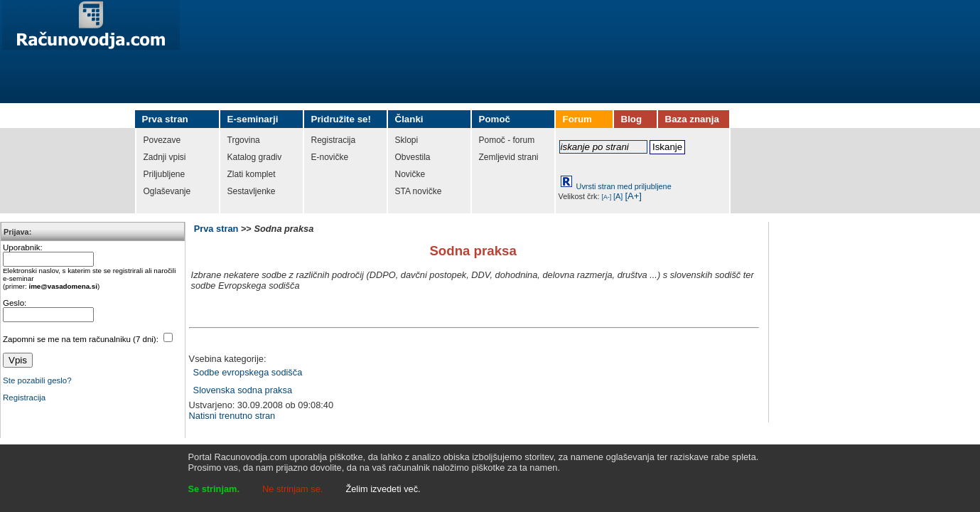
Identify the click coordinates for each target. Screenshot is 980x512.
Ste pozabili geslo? (37, 380)
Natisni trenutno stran (232, 416)
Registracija (24, 398)
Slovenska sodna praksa (243, 390)
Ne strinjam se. (292, 489)
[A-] (607, 197)
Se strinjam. (214, 489)
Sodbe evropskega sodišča (248, 372)
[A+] (633, 196)
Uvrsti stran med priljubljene (624, 186)
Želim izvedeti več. (383, 489)
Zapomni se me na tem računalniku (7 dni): (82, 339)
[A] (618, 196)
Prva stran (216, 229)
